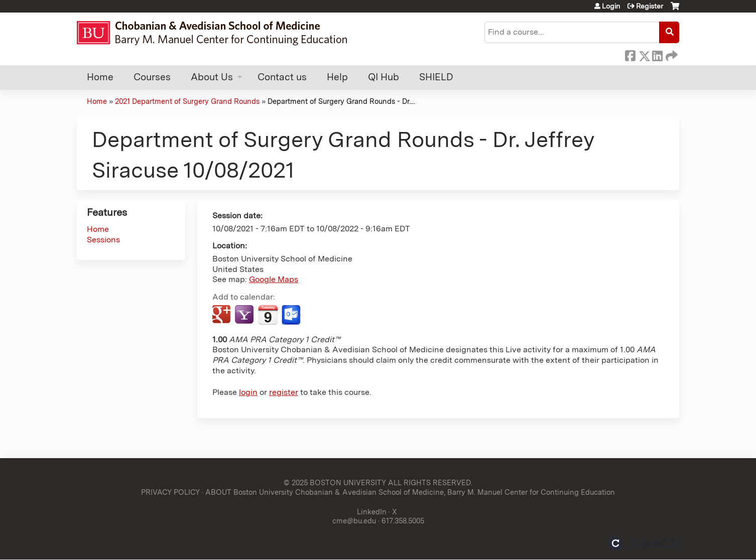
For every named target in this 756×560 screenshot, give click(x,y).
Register (650, 6)
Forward (671, 54)
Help (337, 77)
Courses (152, 77)
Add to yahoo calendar (245, 315)
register (284, 392)
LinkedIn (657, 54)
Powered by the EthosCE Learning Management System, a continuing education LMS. (644, 543)
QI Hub (384, 77)
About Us (212, 77)
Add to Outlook (292, 315)
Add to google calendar (223, 315)
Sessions (103, 240)
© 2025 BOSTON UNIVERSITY (335, 482)
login (248, 392)
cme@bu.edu (354, 521)
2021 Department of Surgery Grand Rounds (187, 101)
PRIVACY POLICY (170, 492)
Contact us (282, 77)
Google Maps (274, 279)
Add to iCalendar (268, 315)
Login (611, 6)
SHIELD (436, 77)
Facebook (630, 54)
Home (100, 77)
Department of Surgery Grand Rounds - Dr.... (341, 101)
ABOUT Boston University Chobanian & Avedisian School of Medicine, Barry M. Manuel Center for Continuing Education (410, 492)
